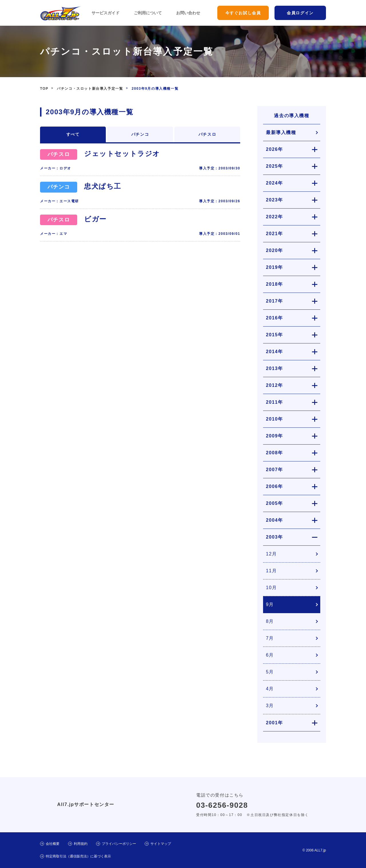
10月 (271, 588)
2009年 (274, 436)
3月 (270, 706)
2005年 (274, 503)
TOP (44, 89)
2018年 (274, 284)
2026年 (274, 149)
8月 (270, 621)
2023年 (274, 200)
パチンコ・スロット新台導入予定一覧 (90, 89)
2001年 (274, 723)
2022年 (274, 217)
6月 (270, 655)
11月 (271, 571)
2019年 (274, 267)
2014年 (274, 352)
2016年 (274, 318)
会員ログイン (300, 13)
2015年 (274, 335)
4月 (270, 689)
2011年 (274, 402)
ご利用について (148, 13)
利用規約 (81, 844)
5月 (270, 672)
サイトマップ (161, 844)
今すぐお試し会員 (243, 13)
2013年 (274, 368)
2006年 (274, 486)
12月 (271, 554)
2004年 (274, 520)
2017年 (274, 301)
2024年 (274, 183)
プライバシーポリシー (119, 844)
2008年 (274, 453)
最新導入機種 (281, 132)
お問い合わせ (188, 13)
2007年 (274, 470)
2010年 (274, 419)
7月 (270, 638)
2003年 (274, 537)
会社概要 (53, 844)
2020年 (274, 250)
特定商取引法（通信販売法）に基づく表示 (78, 856)
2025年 (274, 166)
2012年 (274, 385)
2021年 (274, 234)
